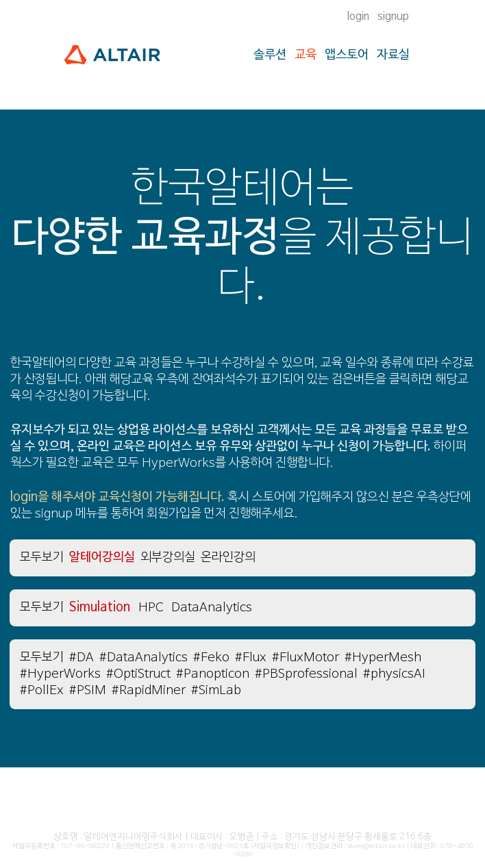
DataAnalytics (212, 608)
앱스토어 (347, 55)
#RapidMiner (149, 690)
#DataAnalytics (144, 658)
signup (393, 16)
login (358, 16)
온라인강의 (228, 558)
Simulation (100, 608)
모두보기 (42, 558)
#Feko (211, 658)
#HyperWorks (60, 674)
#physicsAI (394, 674)
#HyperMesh (383, 658)
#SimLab (216, 690)
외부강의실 (168, 558)
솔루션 (270, 55)
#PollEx (42, 690)
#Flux (251, 658)
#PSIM (88, 690)
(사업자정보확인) (275, 846)
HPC (151, 608)
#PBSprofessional (306, 674)
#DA (82, 658)
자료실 (393, 55)
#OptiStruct (138, 674)
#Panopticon (213, 674)
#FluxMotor (306, 658)
